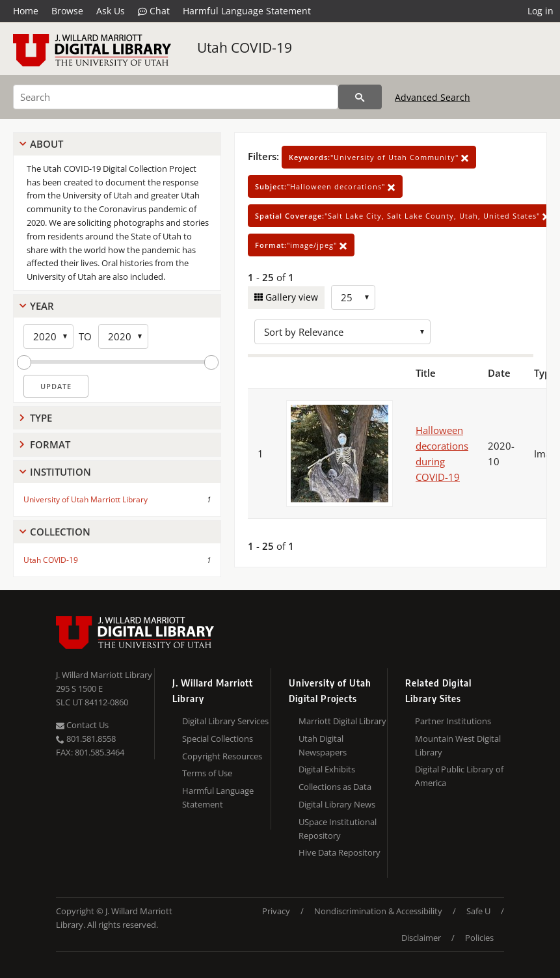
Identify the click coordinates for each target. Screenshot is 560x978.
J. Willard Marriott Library (104, 675)
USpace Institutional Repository (338, 829)
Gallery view (290, 297)
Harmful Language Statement (247, 11)
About (47, 144)
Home (26, 11)
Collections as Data (335, 787)
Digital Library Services (225, 721)
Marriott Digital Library (342, 721)
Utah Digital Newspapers (323, 745)
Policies (479, 938)
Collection (60, 532)
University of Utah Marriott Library (86, 499)
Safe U (478, 911)
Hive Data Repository (340, 852)
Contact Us (82, 725)
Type (41, 418)
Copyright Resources (222, 756)
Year (42, 306)
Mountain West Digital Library (458, 745)
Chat (154, 11)
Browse (67, 11)
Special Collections (218, 739)
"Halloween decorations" (325, 186)
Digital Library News (337, 804)
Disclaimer (421, 938)
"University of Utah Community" (379, 157)
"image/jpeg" (301, 245)
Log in (540, 11)
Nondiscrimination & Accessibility (378, 911)
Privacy (276, 911)
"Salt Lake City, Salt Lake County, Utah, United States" (403, 216)
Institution (60, 472)
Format (50, 444)
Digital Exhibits (327, 769)
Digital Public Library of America (459, 776)
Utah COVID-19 (245, 48)
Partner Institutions (453, 721)
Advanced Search (433, 97)
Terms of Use (207, 773)
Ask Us (111, 11)
